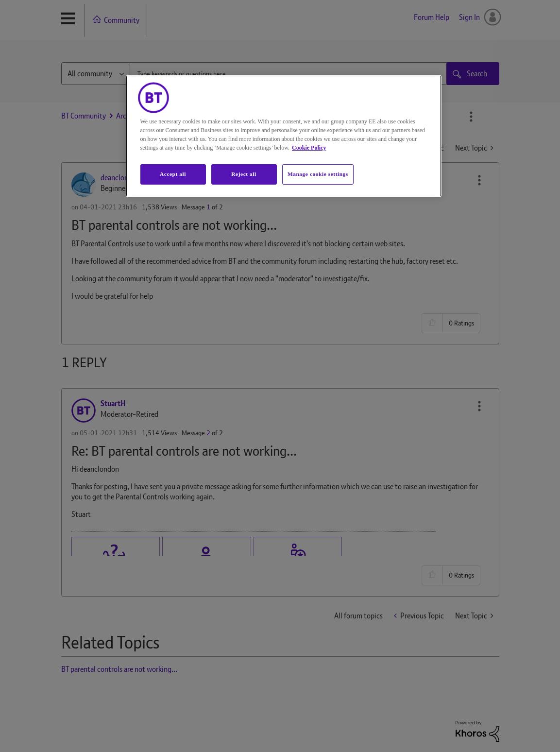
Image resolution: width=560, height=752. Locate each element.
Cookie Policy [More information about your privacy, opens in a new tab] (309, 148)
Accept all (173, 174)
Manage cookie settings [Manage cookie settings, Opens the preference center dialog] (318, 174)
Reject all (244, 174)
